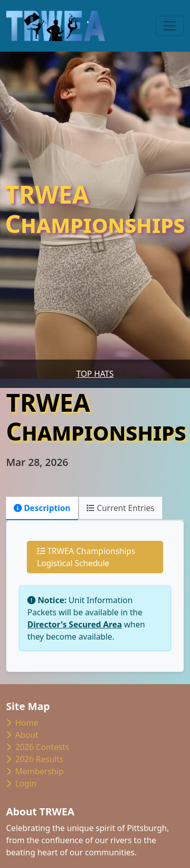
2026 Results (35, 759)
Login (21, 783)
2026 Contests (37, 747)
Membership (35, 771)
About (22, 735)
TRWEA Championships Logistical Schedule (86, 557)
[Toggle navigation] (170, 26)
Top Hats (95, 374)
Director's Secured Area (75, 624)
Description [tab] (42, 508)
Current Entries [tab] (121, 508)
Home (22, 723)
